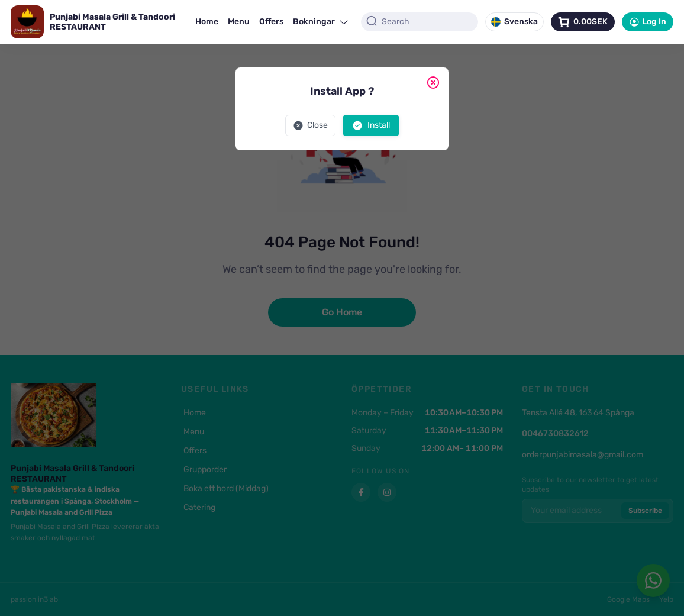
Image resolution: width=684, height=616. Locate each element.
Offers (271, 22)
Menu (239, 22)
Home (207, 22)
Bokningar (321, 22)
